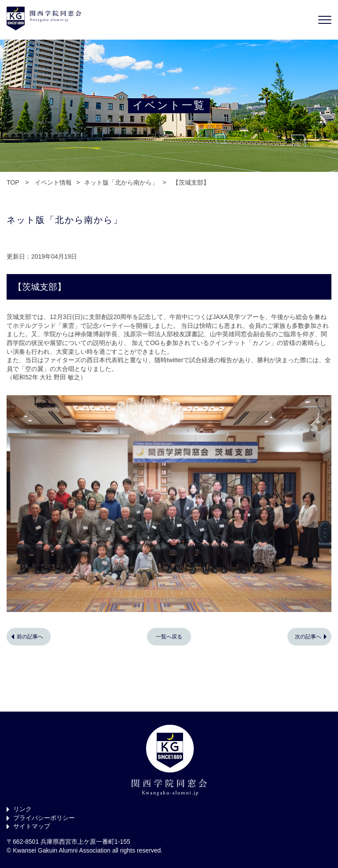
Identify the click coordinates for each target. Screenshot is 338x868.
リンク (22, 809)
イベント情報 (53, 182)
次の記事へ (308, 637)
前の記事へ (30, 637)
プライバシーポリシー (44, 818)
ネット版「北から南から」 (121, 182)
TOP (13, 182)
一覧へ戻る (169, 637)
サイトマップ (32, 826)
